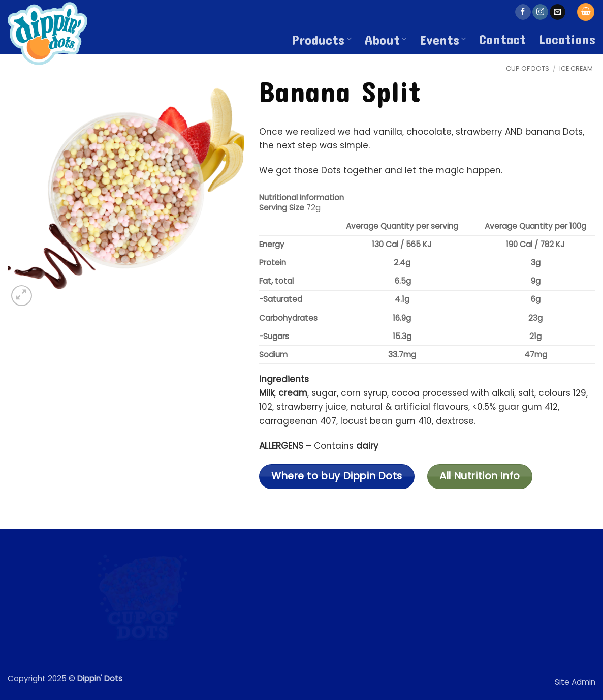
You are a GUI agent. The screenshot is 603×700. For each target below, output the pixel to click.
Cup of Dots (528, 68)
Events (443, 39)
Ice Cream (576, 68)
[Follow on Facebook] (523, 12)
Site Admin (575, 682)
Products (321, 39)
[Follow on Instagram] (540, 12)
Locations (567, 39)
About (386, 39)
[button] (586, 12)
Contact (502, 39)
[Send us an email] (558, 12)
